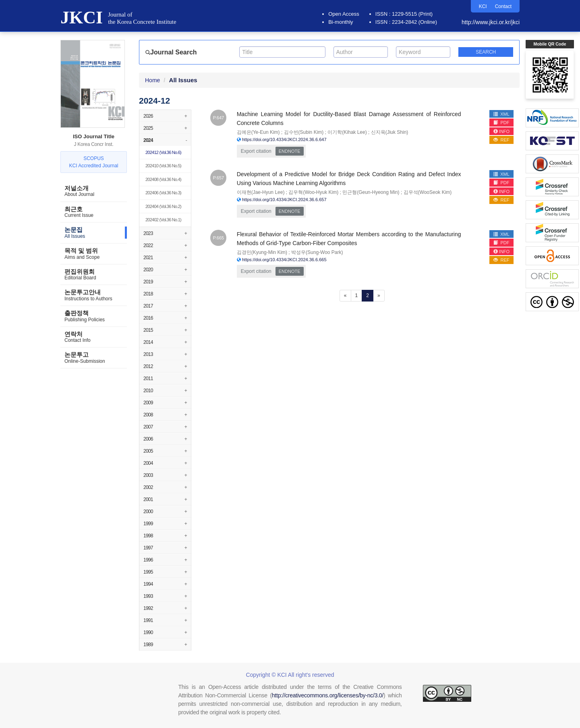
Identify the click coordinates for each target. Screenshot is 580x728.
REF (501, 140)
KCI (483, 6)
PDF (501, 123)
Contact (503, 6)
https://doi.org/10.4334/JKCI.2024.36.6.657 (284, 200)
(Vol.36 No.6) (163, 152)
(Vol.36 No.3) (163, 193)
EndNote (290, 151)
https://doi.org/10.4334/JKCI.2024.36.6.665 (284, 260)
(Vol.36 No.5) (163, 166)
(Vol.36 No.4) (163, 179)
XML (501, 114)
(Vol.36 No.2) (163, 206)
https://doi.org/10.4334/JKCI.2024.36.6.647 (284, 139)
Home (152, 80)
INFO (501, 131)
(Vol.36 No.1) (163, 220)
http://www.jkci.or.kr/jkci (491, 22)
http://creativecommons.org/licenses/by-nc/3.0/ (328, 695)
